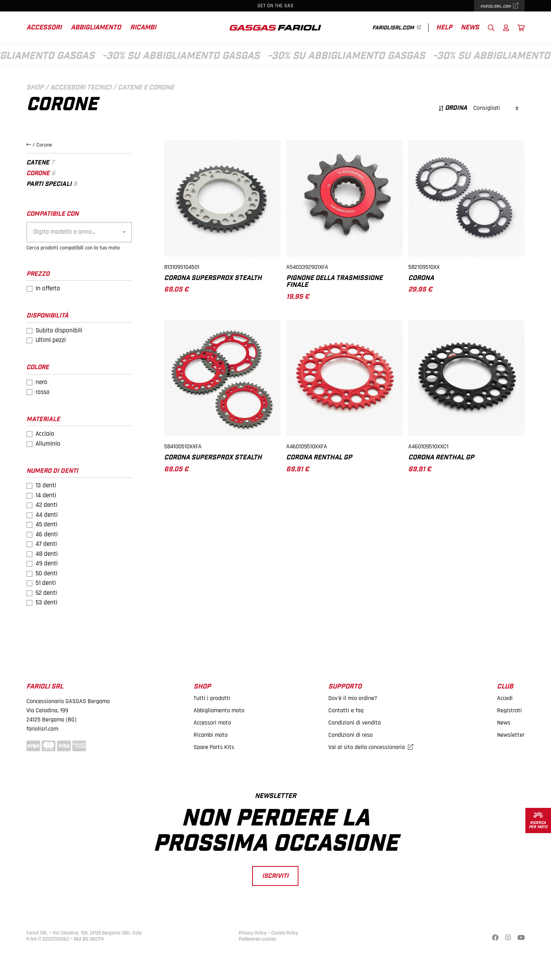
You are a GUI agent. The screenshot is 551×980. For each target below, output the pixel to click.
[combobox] (79, 232)
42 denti (46, 505)
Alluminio (48, 444)
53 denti (46, 602)
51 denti (46, 583)
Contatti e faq (346, 711)
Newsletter (511, 735)
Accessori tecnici (81, 88)
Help (444, 28)
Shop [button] (202, 687)
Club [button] (505, 687)
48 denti (47, 554)
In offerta (48, 288)
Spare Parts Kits (214, 747)
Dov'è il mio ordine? (353, 698)
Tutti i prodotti (212, 698)
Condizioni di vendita (355, 723)
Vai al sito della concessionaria (371, 747)
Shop (35, 88)
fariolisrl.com (499, 7)
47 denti (46, 544)
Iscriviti (275, 876)
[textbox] (77, 232)
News (470, 28)
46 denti (47, 534)
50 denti (46, 573)
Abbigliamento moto (219, 711)
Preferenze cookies (258, 939)
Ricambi (143, 28)
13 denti (46, 485)
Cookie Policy (285, 933)
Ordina (453, 108)
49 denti (47, 563)
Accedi (505, 698)
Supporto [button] (345, 687)
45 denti (46, 524)
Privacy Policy (253, 933)
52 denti (46, 593)
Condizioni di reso (350, 735)
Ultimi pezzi (51, 340)
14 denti (46, 495)
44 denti (47, 515)
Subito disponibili (59, 330)
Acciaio (45, 434)
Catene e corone (146, 88)
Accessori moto (212, 723)
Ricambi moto (211, 735)
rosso (43, 392)
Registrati (509, 711)
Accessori (44, 28)
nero (42, 382)
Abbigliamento (96, 28)
